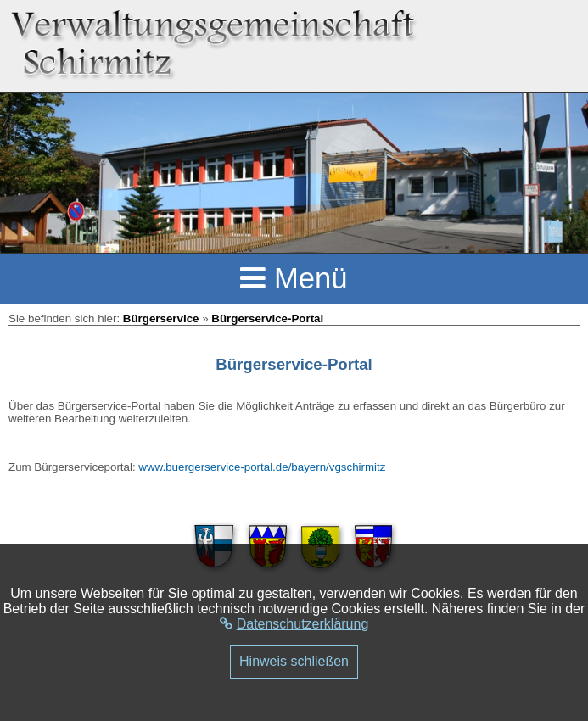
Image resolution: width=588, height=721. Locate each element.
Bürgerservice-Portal (267, 319)
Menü (294, 278)
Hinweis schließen (294, 661)
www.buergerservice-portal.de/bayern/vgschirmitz (262, 467)
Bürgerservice (161, 319)
